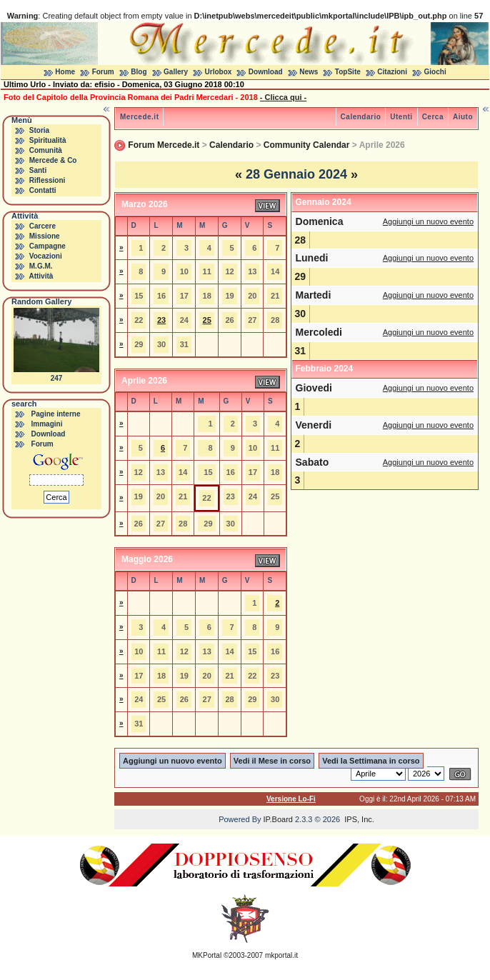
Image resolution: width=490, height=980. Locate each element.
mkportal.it (281, 955)
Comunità (46, 150)
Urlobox (219, 72)
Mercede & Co (53, 160)
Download (266, 72)
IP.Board (278, 819)
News (309, 72)
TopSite (348, 72)
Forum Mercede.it (164, 145)
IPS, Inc (358, 819)
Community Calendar (307, 145)
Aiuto (463, 117)
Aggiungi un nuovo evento (428, 221)
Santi (38, 170)
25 (207, 320)
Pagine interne (56, 414)
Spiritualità (48, 140)
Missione (45, 236)
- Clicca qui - (283, 97)
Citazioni (392, 72)
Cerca (433, 117)
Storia (39, 130)
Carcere (42, 226)
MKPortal (207, 955)
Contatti (43, 190)
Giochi (435, 72)
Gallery (176, 72)
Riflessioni (47, 180)
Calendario (361, 117)
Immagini (47, 424)
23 (161, 320)
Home (65, 72)
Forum (103, 72)
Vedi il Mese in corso (272, 761)
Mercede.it (139, 117)
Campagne (47, 246)
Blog (139, 72)
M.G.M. (41, 266)
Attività (41, 276)
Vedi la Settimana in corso (371, 761)
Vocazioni (46, 256)
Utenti (401, 117)
